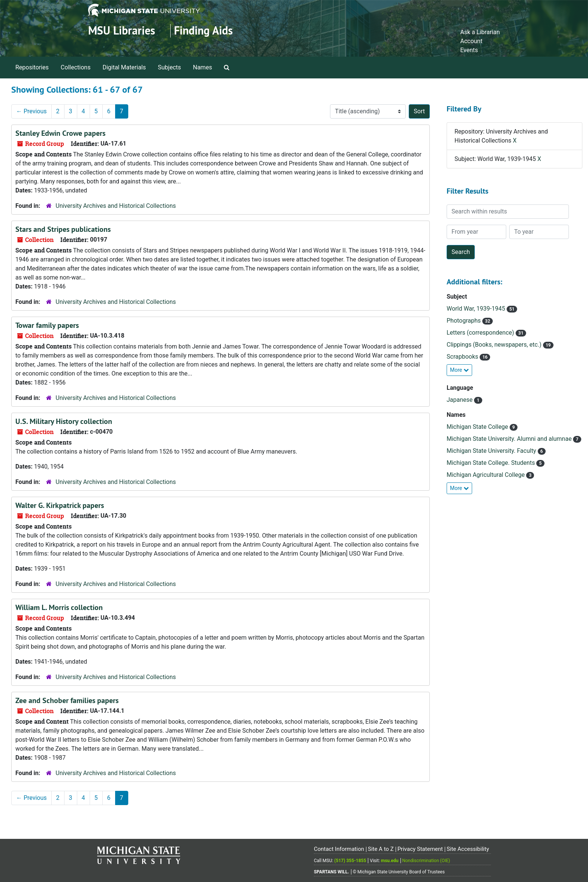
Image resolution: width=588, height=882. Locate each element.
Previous (31, 111)
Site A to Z (381, 849)
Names (203, 67)
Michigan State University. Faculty (492, 451)
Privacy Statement (420, 849)
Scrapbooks (463, 357)
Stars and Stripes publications (63, 229)
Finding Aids (203, 31)
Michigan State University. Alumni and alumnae (510, 439)
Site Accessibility (468, 849)
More (459, 370)
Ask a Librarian (480, 32)
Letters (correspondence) (481, 333)
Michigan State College (478, 427)
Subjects (169, 67)
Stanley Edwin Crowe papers (60, 133)
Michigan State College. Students (491, 463)
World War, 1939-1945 (477, 309)
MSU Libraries (122, 31)
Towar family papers (47, 325)
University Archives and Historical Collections (116, 206)
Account (471, 41)
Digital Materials (124, 67)
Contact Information (339, 849)
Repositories (32, 67)
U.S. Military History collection (64, 421)
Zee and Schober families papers (67, 700)
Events (469, 50)
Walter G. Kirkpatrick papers (60, 505)
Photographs (464, 321)
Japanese (460, 400)
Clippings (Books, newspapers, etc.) (495, 345)
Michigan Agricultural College (486, 475)
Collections (76, 67)
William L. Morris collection (59, 607)
